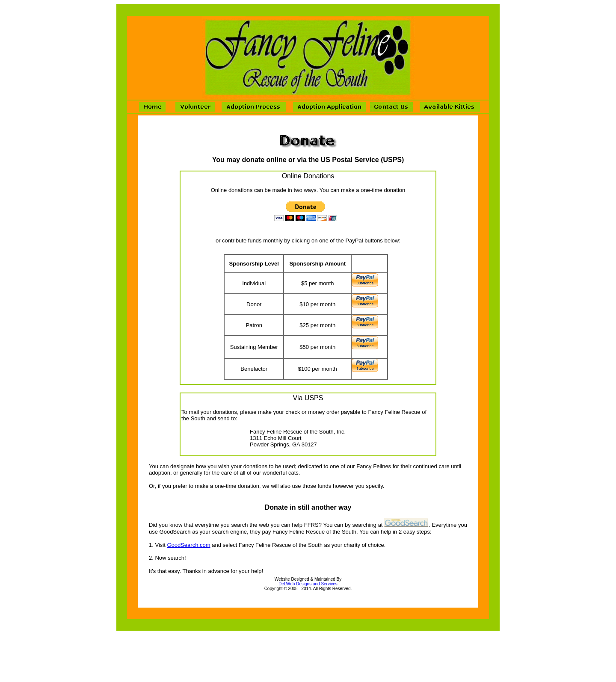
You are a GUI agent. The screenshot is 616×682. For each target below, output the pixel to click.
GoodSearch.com (188, 545)
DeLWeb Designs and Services (308, 584)
